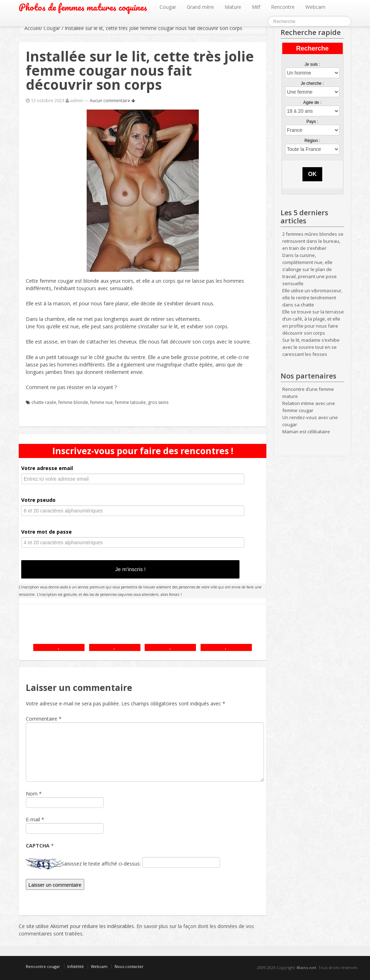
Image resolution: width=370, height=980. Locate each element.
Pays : (312, 122)
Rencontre (283, 7)
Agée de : (312, 102)
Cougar (168, 7)
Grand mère (200, 7)
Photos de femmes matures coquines (83, 7)
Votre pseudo (38, 500)
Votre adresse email (47, 468)
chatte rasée (44, 402)
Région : (313, 141)
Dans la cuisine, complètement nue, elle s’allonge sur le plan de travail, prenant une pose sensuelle (310, 269)
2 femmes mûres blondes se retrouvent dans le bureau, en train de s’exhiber (313, 241)
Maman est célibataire (306, 432)
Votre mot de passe (47, 532)
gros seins (158, 402)
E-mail (33, 819)
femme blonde (73, 402)
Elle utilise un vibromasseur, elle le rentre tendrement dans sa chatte (312, 298)
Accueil (32, 28)
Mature (233, 7)
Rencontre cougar (43, 966)
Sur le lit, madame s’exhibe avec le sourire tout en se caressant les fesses (311, 347)
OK (312, 174)
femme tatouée (130, 402)
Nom (32, 794)
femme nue (102, 402)
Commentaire (44, 719)
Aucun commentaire (112, 101)
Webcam (315, 7)
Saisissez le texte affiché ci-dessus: (101, 864)
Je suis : (312, 64)
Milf (256, 7)
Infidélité (76, 966)
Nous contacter (129, 966)
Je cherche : (312, 83)
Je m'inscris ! (131, 569)
